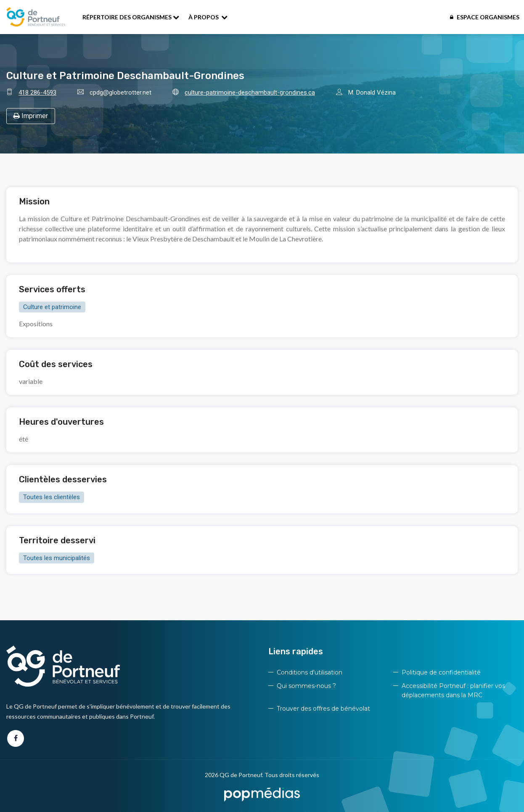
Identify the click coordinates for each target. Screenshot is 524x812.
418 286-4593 (37, 93)
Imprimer (31, 116)
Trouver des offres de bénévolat (323, 709)
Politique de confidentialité (441, 672)
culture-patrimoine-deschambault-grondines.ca (250, 93)
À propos (208, 17)
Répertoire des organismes (131, 17)
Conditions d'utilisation (310, 672)
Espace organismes (485, 17)
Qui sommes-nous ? (306, 686)
